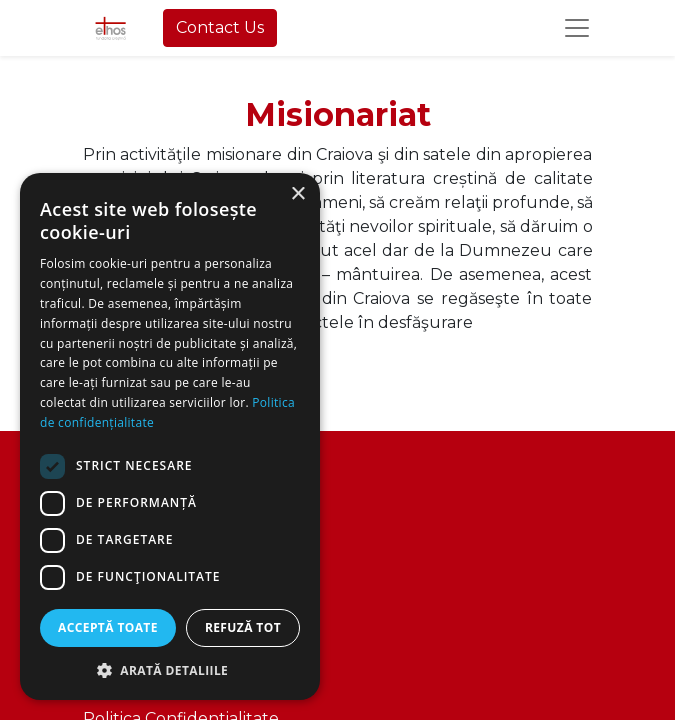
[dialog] (170, 436)
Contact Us (220, 27)
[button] (170, 670)
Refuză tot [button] (243, 627)
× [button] (297, 194)
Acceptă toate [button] (108, 627)
